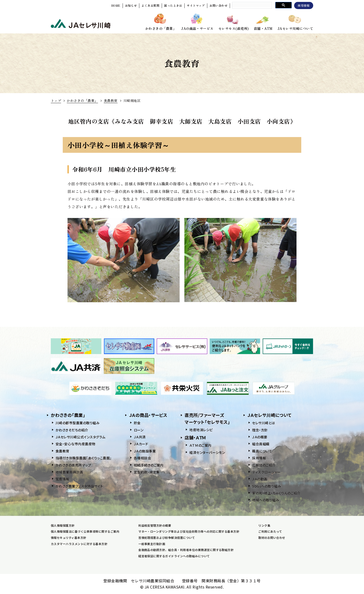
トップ (56, 101)
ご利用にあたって (270, 531)
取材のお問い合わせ (272, 538)
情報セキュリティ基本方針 (69, 538)
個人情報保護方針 (63, 525)
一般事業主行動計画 (152, 544)
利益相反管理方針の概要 (155, 525)
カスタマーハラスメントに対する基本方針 (79, 544)
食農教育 (111, 101)
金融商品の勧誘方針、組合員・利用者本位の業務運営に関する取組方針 (186, 550)
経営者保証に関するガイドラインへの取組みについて (174, 556)
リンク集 (264, 525)
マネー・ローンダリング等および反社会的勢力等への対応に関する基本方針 (189, 531)
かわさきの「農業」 (82, 101)
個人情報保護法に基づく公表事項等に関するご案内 (85, 531)
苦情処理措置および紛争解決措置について (167, 538)
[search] (252, 5)
